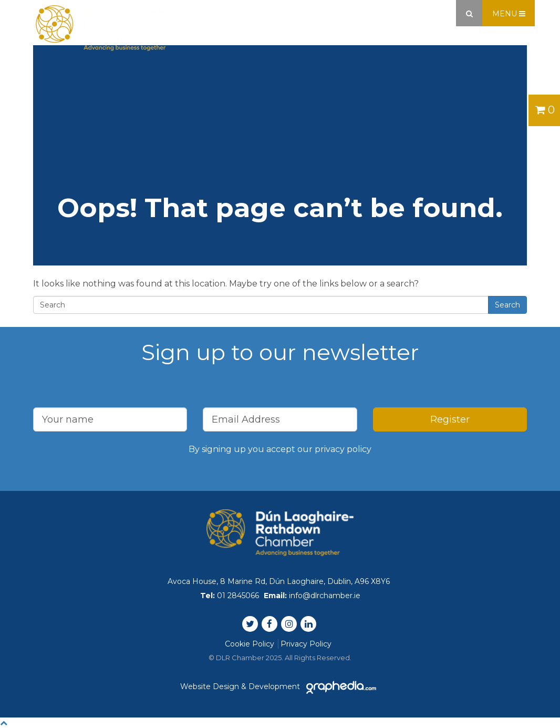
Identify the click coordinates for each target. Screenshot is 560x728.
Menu (509, 14)
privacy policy (343, 449)
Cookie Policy (250, 644)
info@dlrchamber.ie (325, 596)
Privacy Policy (306, 644)
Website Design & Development (280, 686)
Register (450, 419)
